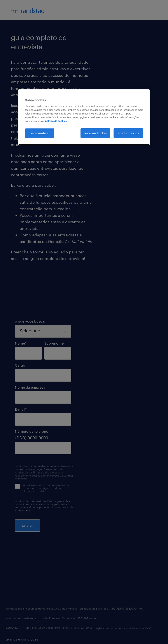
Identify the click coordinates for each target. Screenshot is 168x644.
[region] (84, 117)
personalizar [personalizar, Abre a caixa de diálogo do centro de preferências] (40, 133)
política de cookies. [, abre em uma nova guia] (56, 121)
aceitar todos (128, 133)
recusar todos (95, 133)
